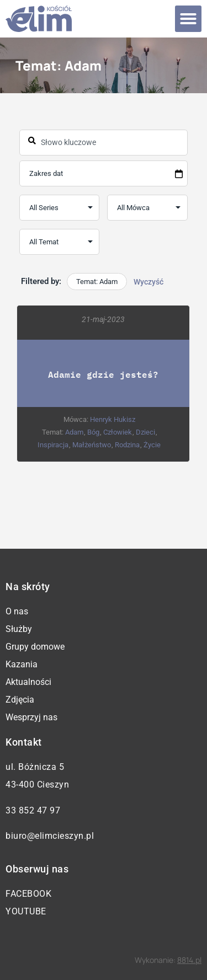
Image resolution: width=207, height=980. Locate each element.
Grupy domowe (35, 647)
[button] (188, 19)
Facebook (28, 894)
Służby (19, 629)
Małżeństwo (92, 445)
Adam (74, 432)
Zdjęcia (20, 700)
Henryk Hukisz (113, 419)
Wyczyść (148, 282)
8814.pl (189, 960)
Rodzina (128, 445)
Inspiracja (54, 445)
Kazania (22, 664)
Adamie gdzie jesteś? (104, 374)
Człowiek (118, 432)
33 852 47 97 (33, 810)
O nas (17, 611)
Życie (153, 445)
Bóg (93, 432)
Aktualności (28, 682)
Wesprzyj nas (31, 717)
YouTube (26, 911)
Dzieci (145, 432)
